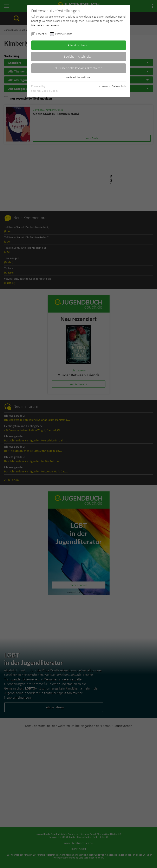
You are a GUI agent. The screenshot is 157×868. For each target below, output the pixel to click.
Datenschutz (119, 86)
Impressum (103, 86)
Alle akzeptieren (79, 45)
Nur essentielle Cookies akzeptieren (78, 68)
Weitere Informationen (79, 77)
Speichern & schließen (79, 56)
